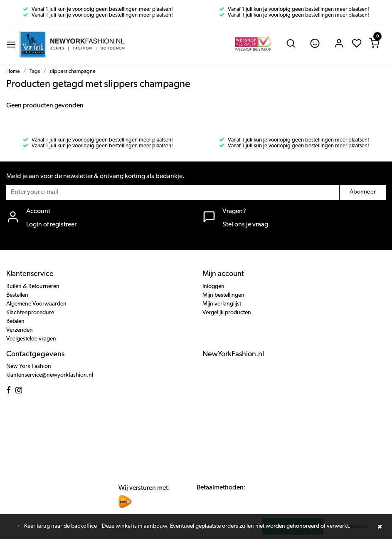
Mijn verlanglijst (222, 304)
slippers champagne (73, 71)
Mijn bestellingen (223, 295)
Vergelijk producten (227, 313)
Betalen (15, 322)
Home (13, 71)
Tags (35, 71)
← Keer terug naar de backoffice (57, 526)
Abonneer (363, 192)
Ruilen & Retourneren (33, 287)
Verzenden (20, 330)
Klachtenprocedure (30, 313)
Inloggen (213, 287)
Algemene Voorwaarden (36, 304)
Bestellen (17, 295)
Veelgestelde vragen (31, 339)
